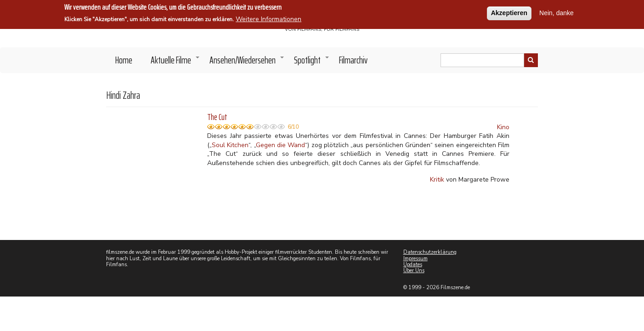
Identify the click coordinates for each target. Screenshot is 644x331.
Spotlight (312, 63)
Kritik (437, 180)
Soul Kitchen (230, 145)
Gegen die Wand (281, 145)
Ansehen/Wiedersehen (247, 63)
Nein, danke (556, 12)
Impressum (415, 259)
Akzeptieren (509, 12)
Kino (503, 127)
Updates (413, 265)
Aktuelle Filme (175, 63)
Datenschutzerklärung (430, 252)
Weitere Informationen (268, 18)
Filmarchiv (353, 60)
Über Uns (414, 271)
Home (124, 60)
